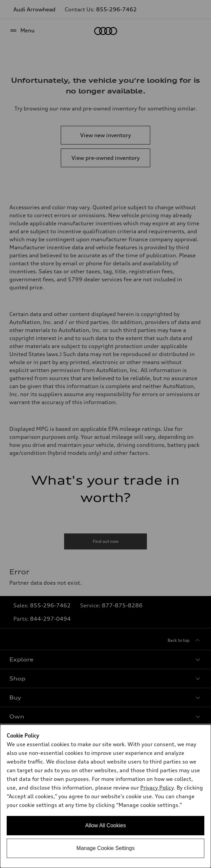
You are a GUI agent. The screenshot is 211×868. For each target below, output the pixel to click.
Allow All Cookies (105, 825)
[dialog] (105, 796)
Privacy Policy (157, 788)
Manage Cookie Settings (105, 848)
